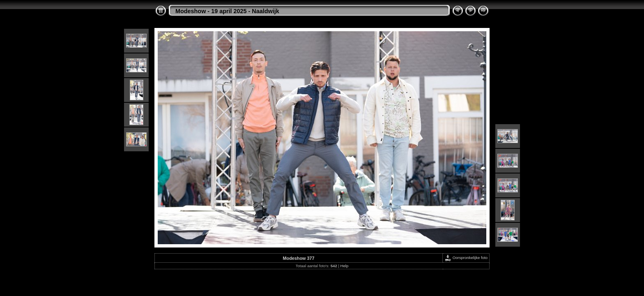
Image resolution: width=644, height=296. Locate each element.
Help (345, 266)
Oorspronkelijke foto (466, 258)
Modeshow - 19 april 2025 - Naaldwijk (227, 11)
